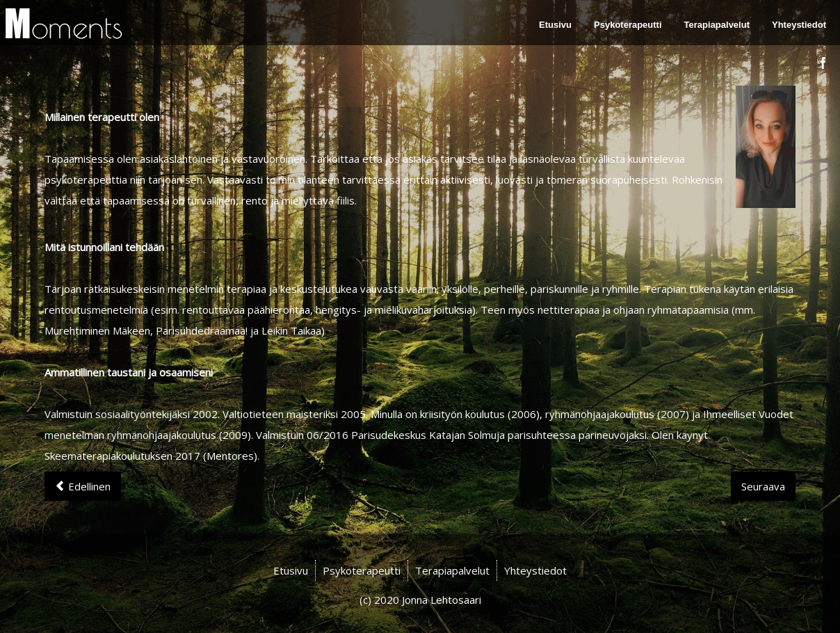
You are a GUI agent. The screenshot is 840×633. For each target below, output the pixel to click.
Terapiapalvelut (717, 25)
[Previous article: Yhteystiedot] (83, 486)
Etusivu (555, 25)
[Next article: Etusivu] (763, 486)
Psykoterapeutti (628, 25)
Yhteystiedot (799, 25)
